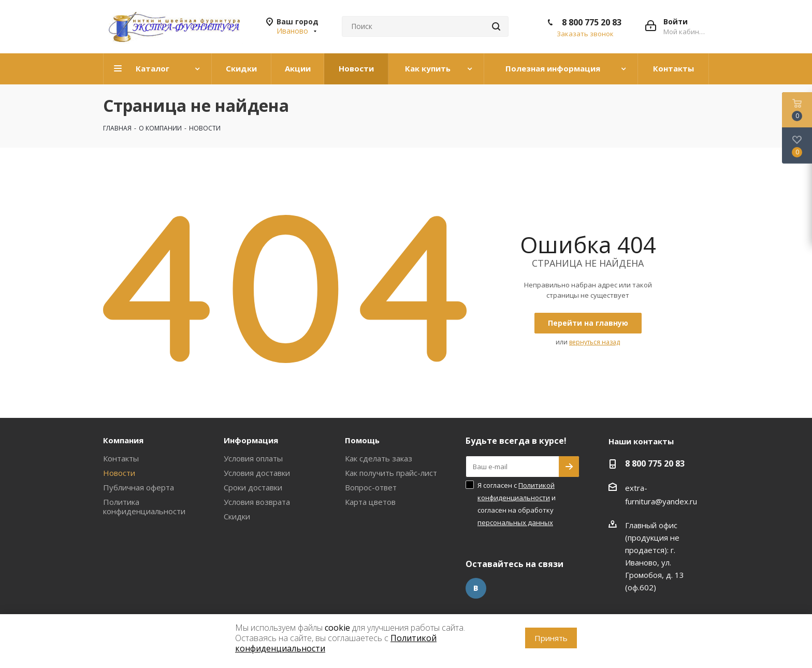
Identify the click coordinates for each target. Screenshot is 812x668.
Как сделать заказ (379, 458)
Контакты (121, 458)
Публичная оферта (139, 487)
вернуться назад (594, 342)
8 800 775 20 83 (592, 22)
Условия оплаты (253, 458)
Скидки (237, 516)
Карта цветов (370, 502)
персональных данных (515, 522)
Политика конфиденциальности (144, 506)
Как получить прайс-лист (391, 473)
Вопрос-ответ (371, 487)
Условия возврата (257, 502)
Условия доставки (257, 473)
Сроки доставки (253, 487)
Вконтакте (476, 588)
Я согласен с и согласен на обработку (517, 504)
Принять (551, 638)
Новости (119, 473)
